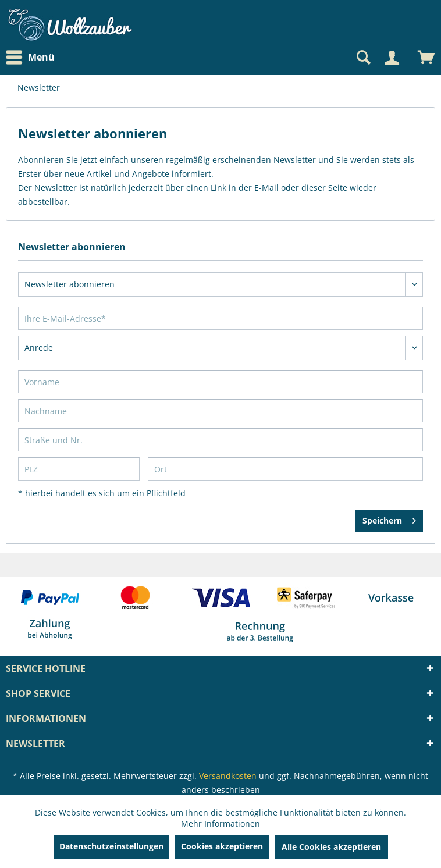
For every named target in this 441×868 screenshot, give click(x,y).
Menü (30, 58)
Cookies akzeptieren (222, 846)
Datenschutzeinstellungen (111, 846)
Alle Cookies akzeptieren (331, 847)
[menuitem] (33, 57)
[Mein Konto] (392, 58)
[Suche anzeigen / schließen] (362, 58)
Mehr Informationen (221, 823)
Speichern (389, 519)
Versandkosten (228, 776)
